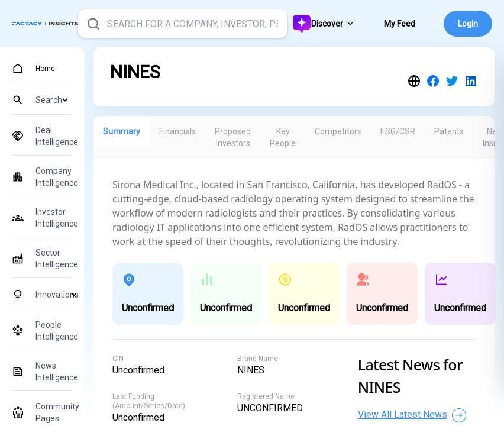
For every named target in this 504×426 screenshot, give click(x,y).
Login (468, 24)
